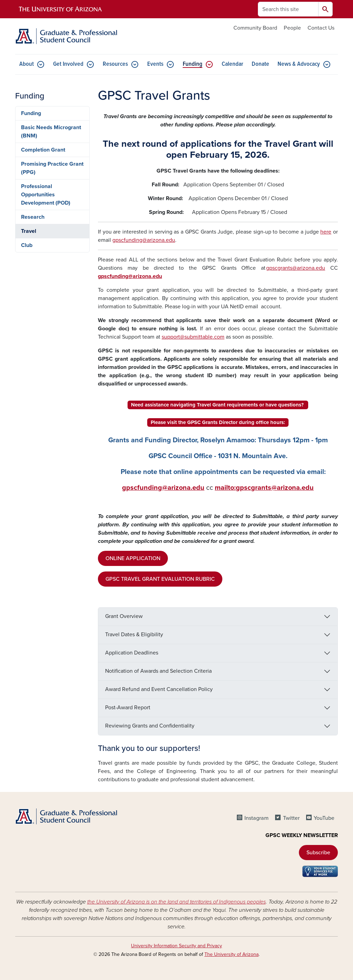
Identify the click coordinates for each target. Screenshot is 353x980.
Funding (193, 64)
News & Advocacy (299, 64)
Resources (115, 64)
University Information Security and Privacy (176, 946)
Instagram (256, 818)
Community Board (255, 28)
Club (27, 245)
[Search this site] (288, 9)
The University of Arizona (231, 954)
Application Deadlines (132, 653)
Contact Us (321, 28)
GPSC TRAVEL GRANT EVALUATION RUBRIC (160, 579)
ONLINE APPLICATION (133, 558)
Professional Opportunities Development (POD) (46, 195)
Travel (29, 231)
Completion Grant (43, 150)
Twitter (291, 818)
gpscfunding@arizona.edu (144, 240)
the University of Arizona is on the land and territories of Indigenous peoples (176, 902)
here (326, 232)
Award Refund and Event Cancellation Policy (159, 689)
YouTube (324, 818)
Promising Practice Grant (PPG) (52, 168)
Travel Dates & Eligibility (134, 635)
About (27, 64)
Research (33, 217)
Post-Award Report (128, 708)
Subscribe (318, 853)
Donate (260, 64)
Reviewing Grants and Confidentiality (150, 726)
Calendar (233, 64)
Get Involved (68, 64)
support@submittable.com (193, 337)
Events (155, 64)
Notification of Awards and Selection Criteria (158, 671)
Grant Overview (124, 616)
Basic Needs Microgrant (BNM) (51, 132)
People (292, 28)
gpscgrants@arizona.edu (296, 268)
